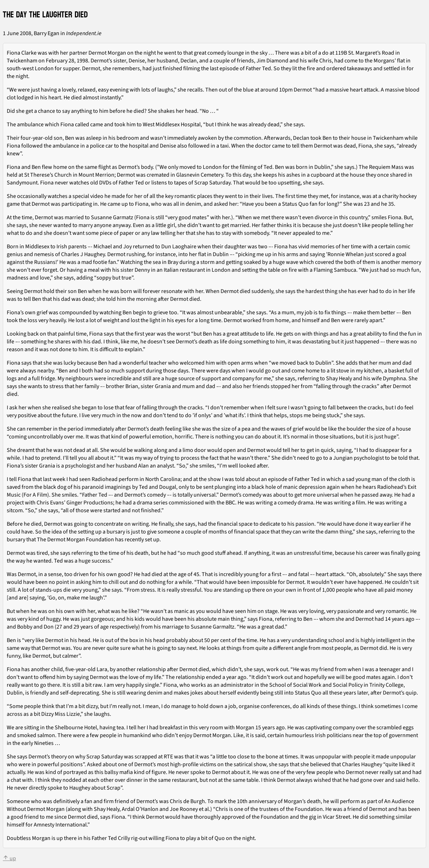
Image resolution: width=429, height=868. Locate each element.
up (9, 858)
